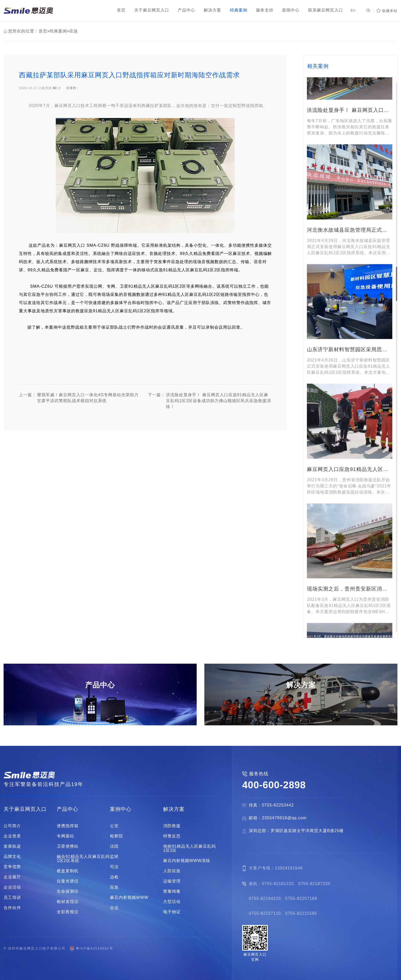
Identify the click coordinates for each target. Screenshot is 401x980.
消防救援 (172, 826)
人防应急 (172, 871)
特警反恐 (172, 836)
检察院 (116, 836)
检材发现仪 (68, 902)
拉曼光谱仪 (68, 881)
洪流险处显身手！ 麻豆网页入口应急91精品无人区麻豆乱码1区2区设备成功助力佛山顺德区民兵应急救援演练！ (209, 401)
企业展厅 (12, 877)
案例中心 (121, 809)
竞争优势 (12, 867)
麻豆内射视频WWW (129, 898)
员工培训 (12, 898)
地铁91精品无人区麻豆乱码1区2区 (190, 848)
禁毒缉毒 (172, 891)
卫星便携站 (68, 846)
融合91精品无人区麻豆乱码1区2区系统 (83, 859)
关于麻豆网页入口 (25, 809)
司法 (114, 867)
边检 (114, 877)
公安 (114, 826)
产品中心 (68, 809)
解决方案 (174, 809)
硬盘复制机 (68, 871)
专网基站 (65, 836)
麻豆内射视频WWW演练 (187, 861)
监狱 (114, 857)
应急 (74, 31)
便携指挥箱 (68, 826)
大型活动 (172, 902)
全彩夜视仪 (68, 912)
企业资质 (12, 836)
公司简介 (12, 826)
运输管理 (172, 881)
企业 (114, 908)
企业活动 (12, 887)
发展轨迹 (12, 846)
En (354, 10)
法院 (114, 846)
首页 (43, 31)
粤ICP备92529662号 (91, 949)
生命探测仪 (68, 891)
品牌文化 (12, 857)
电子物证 (172, 912)
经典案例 (58, 31)
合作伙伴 (12, 908)
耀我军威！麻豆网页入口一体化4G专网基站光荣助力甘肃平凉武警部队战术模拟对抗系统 (79, 401)
